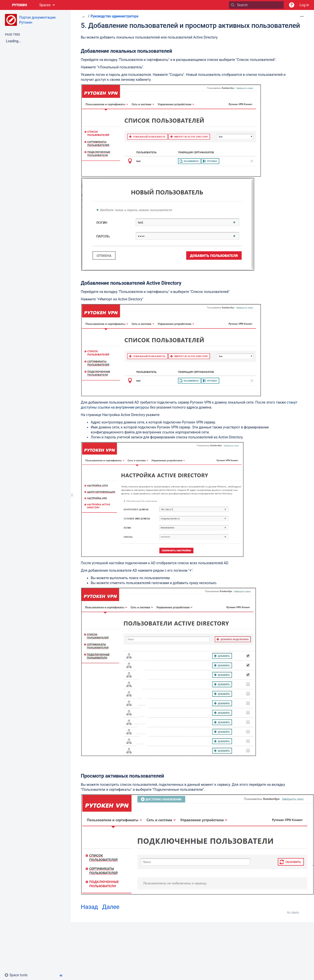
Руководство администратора (114, 16)
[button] (292, 5)
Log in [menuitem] (304, 5)
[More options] (302, 16)
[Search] (233, 5)
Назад (89, 907)
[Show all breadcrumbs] (84, 16)
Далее (111, 907)
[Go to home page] (20, 5)
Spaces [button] (45, 5)
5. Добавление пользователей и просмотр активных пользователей (190, 25)
